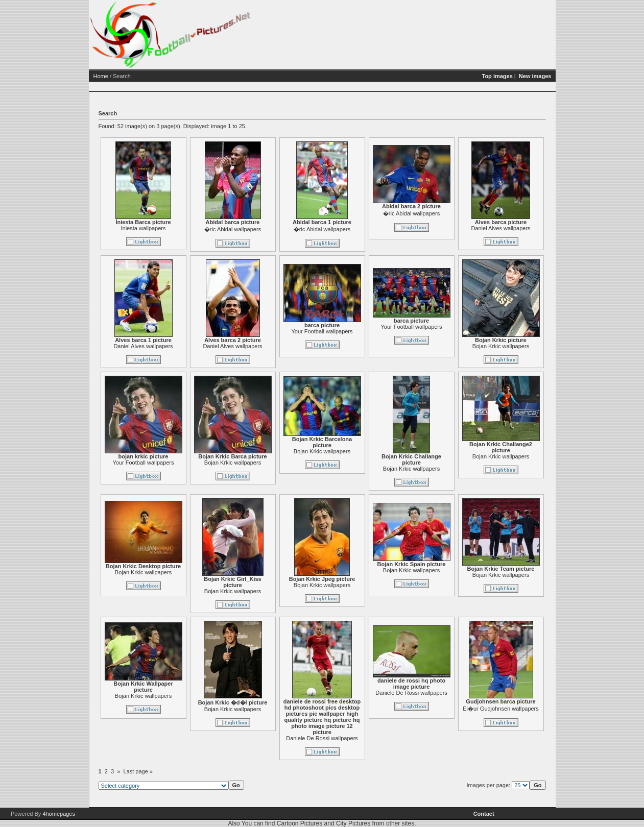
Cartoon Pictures (300, 823)
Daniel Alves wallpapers (500, 228)
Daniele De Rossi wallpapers (322, 738)
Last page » (138, 771)
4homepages (59, 814)
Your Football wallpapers (322, 331)
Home (101, 76)
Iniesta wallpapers (143, 228)
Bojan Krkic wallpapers (501, 346)
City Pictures (353, 823)
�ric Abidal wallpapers (233, 229)
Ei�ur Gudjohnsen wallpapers (501, 709)
